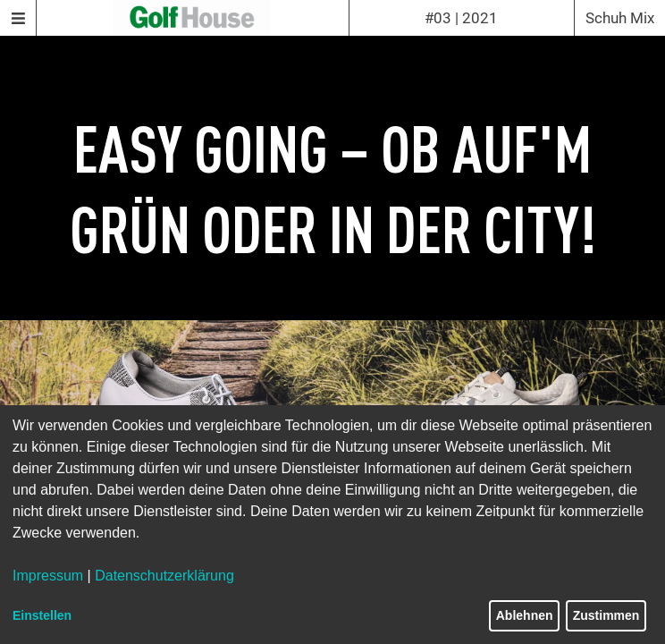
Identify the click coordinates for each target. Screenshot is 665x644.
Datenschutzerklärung (164, 576)
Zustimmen (606, 615)
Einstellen (42, 615)
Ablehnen (525, 615)
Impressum (48, 576)
